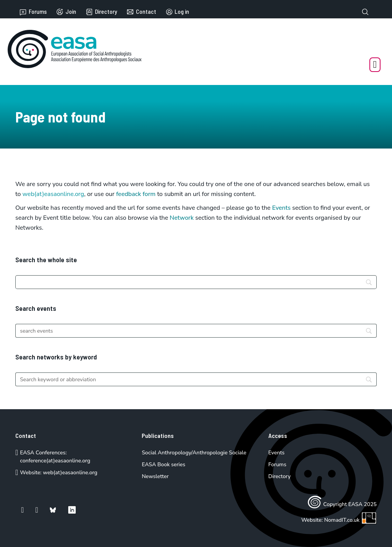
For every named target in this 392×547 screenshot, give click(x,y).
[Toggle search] (365, 12)
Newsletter (155, 476)
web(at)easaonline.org (70, 473)
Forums (33, 12)
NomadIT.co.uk (350, 520)
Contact (141, 12)
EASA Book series (163, 465)
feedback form (136, 194)
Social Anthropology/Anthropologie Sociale (194, 453)
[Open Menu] (375, 65)
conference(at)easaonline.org (55, 461)
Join (66, 12)
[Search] (196, 282)
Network (182, 218)
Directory (101, 12)
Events (282, 208)
